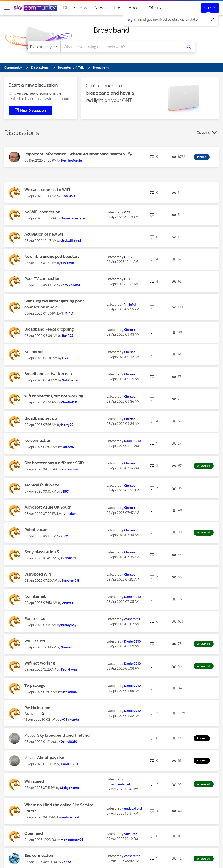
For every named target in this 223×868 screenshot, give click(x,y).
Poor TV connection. (43, 279)
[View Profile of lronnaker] (69, 514)
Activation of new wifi (44, 234)
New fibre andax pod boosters (52, 256)
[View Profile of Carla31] (67, 862)
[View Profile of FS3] (65, 358)
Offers (155, 8)
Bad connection (39, 856)
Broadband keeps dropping (49, 329)
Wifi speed (34, 781)
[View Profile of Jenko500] (70, 692)
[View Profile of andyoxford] (70, 469)
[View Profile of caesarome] (132, 619)
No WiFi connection (42, 212)
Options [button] (203, 132)
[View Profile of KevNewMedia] (72, 160)
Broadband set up (41, 418)
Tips (117, 8)
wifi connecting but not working (54, 396)
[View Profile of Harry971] (68, 425)
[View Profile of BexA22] (68, 336)
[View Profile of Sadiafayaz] (69, 670)
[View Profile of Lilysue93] (68, 196)
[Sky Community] (35, 8)
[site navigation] (7, 8)
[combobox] (121, 47)
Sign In (210, 8)
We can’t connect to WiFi (47, 190)
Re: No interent (38, 708)
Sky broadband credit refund (63, 735)
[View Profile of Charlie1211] (69, 402)
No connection (38, 441)
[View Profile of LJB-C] (128, 257)
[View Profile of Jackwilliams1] (71, 241)
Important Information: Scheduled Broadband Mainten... (76, 154)
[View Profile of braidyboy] (69, 625)
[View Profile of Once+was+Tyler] (73, 218)
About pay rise (51, 758)
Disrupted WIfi (38, 574)
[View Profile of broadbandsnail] (118, 784)
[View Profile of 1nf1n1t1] (67, 313)
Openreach (34, 833)
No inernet (34, 352)
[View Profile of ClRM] (64, 536)
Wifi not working (40, 663)
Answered (204, 466)
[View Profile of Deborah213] (71, 581)
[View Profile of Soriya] (66, 647)
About (135, 8)
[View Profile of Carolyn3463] (70, 285)
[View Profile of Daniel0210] (133, 441)
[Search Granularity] (44, 47)
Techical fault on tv (42, 485)
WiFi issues (35, 641)
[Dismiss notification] (213, 20)
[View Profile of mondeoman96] (72, 840)
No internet (35, 596)
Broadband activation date (49, 374)
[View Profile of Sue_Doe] (131, 834)
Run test (33, 619)
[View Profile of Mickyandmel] (70, 788)
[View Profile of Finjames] (68, 263)
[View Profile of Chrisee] (130, 330)
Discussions (75, 8)
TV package (35, 686)
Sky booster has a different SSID (54, 463)
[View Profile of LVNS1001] (68, 558)
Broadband (111, 30)
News (100, 8)
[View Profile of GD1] (127, 212)
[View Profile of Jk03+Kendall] (70, 720)
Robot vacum (36, 530)
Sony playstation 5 (42, 552)
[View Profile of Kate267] (68, 447)
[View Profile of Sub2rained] (71, 380)
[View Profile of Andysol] (68, 603)
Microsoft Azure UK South (48, 507)
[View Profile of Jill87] (65, 491)
